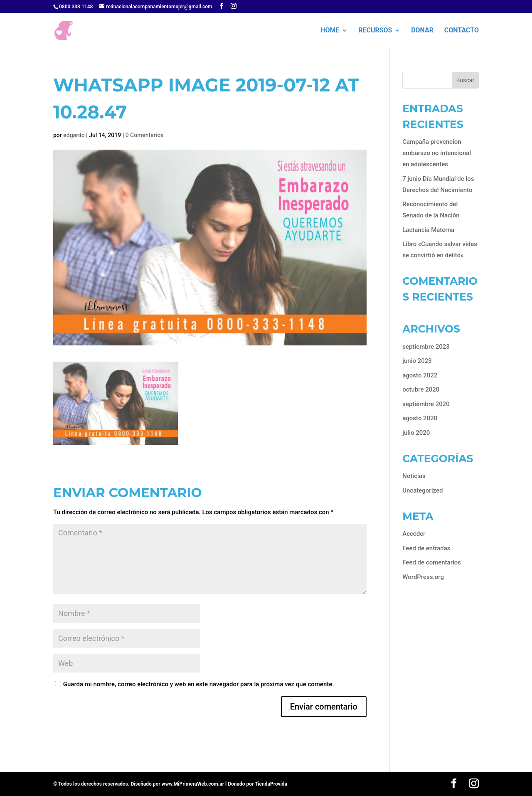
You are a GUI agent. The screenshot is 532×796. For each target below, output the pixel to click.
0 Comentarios (145, 135)
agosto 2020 (420, 418)
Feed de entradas (426, 548)
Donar (422, 31)
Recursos (375, 31)
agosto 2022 (420, 375)
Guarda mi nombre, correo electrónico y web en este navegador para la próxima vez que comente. (199, 684)
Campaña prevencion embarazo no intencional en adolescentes (437, 153)
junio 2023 (417, 361)
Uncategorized (422, 490)
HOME (330, 31)
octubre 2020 (421, 389)
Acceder (414, 534)
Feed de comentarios (432, 562)
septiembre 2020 (426, 404)
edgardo (74, 135)
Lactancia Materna (428, 230)
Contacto (462, 31)
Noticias (414, 476)
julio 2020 (416, 433)
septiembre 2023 (426, 347)
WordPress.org (423, 577)
